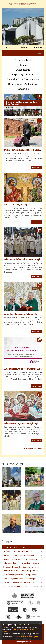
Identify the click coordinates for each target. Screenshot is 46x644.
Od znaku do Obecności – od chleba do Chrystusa (21, 586)
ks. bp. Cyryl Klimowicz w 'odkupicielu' (20, 314)
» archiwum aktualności (33, 449)
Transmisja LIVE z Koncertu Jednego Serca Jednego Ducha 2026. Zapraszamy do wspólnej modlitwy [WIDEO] (21, 571)
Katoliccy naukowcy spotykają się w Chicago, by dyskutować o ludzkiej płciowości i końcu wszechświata (21, 563)
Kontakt (24, 48)
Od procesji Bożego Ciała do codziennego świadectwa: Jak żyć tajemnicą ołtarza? (21, 567)
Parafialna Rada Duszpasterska (23, 79)
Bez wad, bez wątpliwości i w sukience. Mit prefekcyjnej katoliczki (21, 551)
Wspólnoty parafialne (23, 74)
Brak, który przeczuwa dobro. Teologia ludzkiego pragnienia (21, 559)
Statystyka (23, 89)
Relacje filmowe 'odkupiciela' (23, 84)
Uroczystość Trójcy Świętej (15, 205)
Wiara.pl (13, 547)
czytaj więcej (37, 167)
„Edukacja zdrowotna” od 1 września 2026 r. (23, 369)
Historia (23, 65)
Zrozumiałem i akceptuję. (30, 637)
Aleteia (22, 547)
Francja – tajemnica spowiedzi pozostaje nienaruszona (21, 579)
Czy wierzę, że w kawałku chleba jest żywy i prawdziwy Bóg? (21, 582)
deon (5, 547)
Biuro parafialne (23, 60)
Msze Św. (10, 48)
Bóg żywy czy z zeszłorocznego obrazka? (19, 555)
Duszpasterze (23, 70)
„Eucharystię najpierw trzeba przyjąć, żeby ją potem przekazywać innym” (21, 575)
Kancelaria (38, 48)
